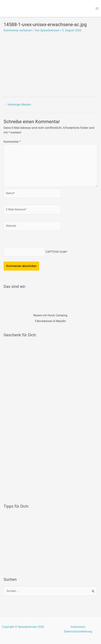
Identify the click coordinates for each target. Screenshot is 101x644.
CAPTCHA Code (56, 252)
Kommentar (12, 142)
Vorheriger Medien (18, 105)
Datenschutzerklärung (78, 631)
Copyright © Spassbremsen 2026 (23, 627)
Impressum (78, 627)
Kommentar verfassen (18, 30)
